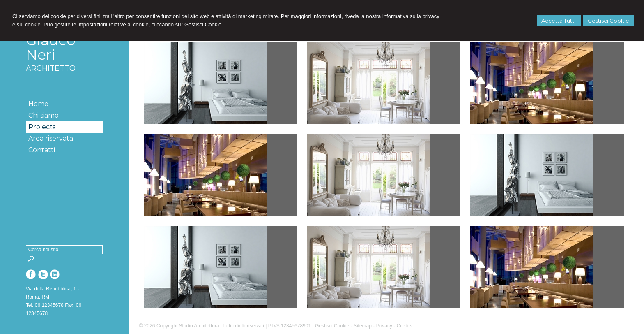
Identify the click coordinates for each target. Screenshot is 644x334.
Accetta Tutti (559, 21)
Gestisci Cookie (608, 21)
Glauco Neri (51, 48)
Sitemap (363, 326)
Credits (405, 326)
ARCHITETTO (51, 68)
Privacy (384, 326)
